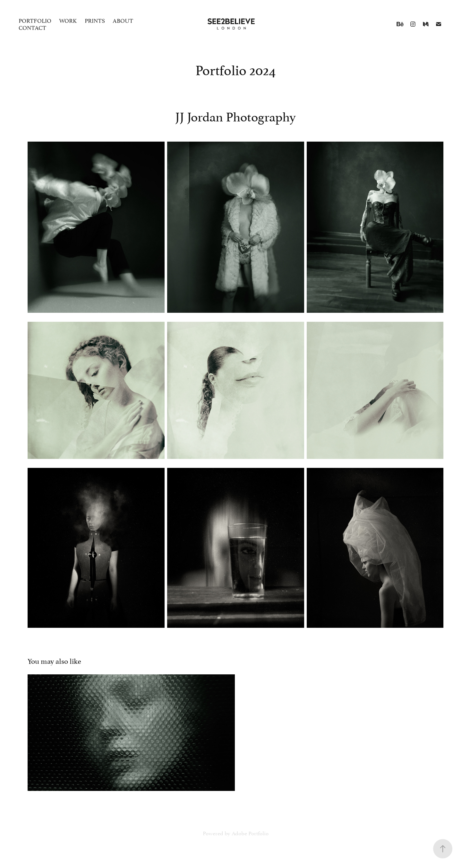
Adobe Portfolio (250, 833)
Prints (95, 20)
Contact (32, 27)
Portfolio (35, 20)
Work (68, 20)
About (123, 20)
